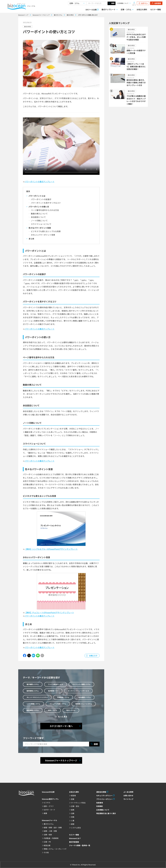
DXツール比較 (91, 10)
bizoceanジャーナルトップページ (61, 760)
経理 (73, 824)
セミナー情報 (156, 9)
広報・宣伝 (75, 806)
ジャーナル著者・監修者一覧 (80, 845)
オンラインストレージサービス (78, 691)
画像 (45, 813)
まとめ (31, 239)
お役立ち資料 (142, 9)
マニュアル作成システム (58, 704)
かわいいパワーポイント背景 (43, 235)
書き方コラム (49, 824)
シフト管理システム (33, 704)
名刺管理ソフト (53, 691)
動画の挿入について (39, 214)
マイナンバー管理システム (81, 684)
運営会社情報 (101, 792)
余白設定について (38, 217)
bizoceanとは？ (75, 838)
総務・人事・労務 (50, 831)
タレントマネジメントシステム (37, 697)
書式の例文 (28, 27)
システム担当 (76, 828)
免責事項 (100, 803)
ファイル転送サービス (56, 684)
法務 (73, 813)
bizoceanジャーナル (49, 820)
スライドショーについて (41, 224)
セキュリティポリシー (104, 796)
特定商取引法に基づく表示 (106, 813)
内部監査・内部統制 (51, 838)
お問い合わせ (128, 796)
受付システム (71, 710)
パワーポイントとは (37, 196)
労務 (73, 817)
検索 (112, 3)
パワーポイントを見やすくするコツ (46, 203)
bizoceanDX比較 (48, 792)
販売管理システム (33, 691)
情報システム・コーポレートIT (55, 849)
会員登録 (156, 3)
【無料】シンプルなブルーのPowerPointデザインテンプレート (51, 549)
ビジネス (47, 803)
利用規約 (100, 806)
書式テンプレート (108, 9)
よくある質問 (128, 792)
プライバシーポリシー (104, 799)
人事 (73, 821)
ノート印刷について (39, 221)
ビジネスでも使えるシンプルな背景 (46, 231)
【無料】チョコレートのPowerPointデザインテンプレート (49, 612)
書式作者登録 (74, 842)
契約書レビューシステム (84, 704)
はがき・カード (49, 810)
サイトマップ (128, 799)
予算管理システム (63, 697)
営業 (73, 799)
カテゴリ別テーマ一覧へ (61, 726)
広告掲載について (123, 3)
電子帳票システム (33, 684)
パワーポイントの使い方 (39, 207)
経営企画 (47, 845)
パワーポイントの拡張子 (41, 199)
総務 (73, 810)
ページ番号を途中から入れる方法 (45, 210)
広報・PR (47, 842)
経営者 (73, 796)
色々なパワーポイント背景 (40, 228)
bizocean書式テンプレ (50, 799)
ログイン (143, 3)
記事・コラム (126, 9)
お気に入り (93, 656)
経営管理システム (33, 710)
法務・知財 (48, 835)
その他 (46, 852)
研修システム (53, 710)
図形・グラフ (49, 806)
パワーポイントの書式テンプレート (40, 182)
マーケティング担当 (78, 803)
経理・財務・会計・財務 (53, 828)
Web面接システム (85, 697)
